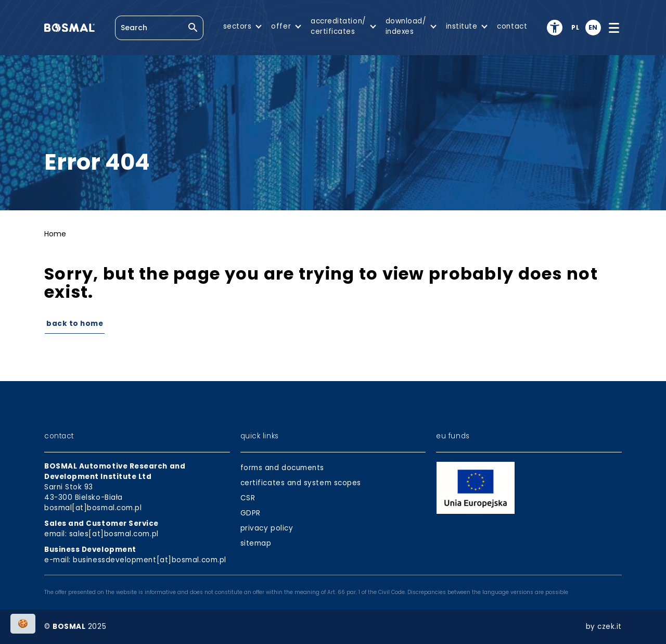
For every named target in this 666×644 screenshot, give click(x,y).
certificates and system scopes (301, 483)
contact (512, 26)
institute (462, 26)
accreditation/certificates (338, 26)
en (593, 27)
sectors (238, 26)
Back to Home (75, 324)
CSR (248, 498)
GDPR (251, 513)
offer (281, 26)
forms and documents (282, 468)
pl (575, 27)
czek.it (610, 627)
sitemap (256, 543)
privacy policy (267, 528)
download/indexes (406, 26)
